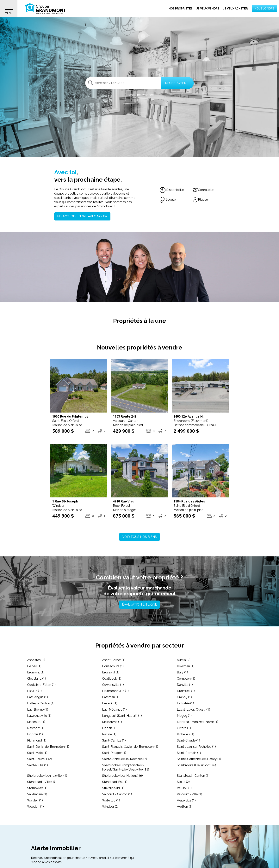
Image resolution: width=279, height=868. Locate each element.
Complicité (203, 190)
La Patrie (185, 703)
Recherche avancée (139, 95)
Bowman (186, 666)
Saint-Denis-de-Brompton (48, 747)
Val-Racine (37, 794)
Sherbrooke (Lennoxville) (47, 776)
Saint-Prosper (114, 753)
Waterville (186, 800)
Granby (184, 697)
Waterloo (111, 800)
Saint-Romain (189, 753)
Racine (109, 734)
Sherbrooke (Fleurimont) (196, 765)
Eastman (111, 697)
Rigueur (201, 199)
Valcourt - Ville (189, 794)
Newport (36, 728)
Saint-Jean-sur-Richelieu (196, 747)
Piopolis (35, 734)
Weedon (35, 807)
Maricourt (36, 722)
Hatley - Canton (41, 703)
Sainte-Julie (37, 765)
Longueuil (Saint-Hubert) (122, 716)
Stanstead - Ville (41, 782)
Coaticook (112, 679)
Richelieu (186, 734)
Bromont (36, 672)
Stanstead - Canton (193, 776)
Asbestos (36, 660)
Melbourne (112, 722)
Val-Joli (184, 788)
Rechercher (176, 83)
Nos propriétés (181, 9)
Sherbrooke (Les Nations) (122, 776)
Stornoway (37, 788)
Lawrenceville (39, 716)
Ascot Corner (114, 660)
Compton (186, 679)
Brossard (111, 672)
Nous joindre (264, 9)
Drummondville (115, 691)
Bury (182, 672)
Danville (185, 685)
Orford (184, 728)
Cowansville (113, 685)
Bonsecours (113, 666)
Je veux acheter (236, 9)
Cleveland (37, 679)
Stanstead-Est (115, 782)
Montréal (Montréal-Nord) (198, 722)
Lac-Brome (38, 710)
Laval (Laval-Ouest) (193, 710)
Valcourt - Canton (117, 794)
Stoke (183, 782)
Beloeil (34, 666)
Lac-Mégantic (114, 710)
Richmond (37, 740)
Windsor (110, 807)
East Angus (37, 697)
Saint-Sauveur (39, 759)
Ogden (109, 728)
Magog (184, 716)
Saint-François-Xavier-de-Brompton (130, 747)
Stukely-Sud (113, 788)
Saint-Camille (114, 740)
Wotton (185, 807)
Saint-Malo (37, 753)
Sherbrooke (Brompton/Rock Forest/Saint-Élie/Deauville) (126, 767)
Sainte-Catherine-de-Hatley (199, 759)
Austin (184, 660)
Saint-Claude (188, 740)
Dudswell (186, 691)
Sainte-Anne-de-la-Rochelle (125, 759)
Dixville (34, 691)
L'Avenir (110, 703)
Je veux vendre (208, 9)
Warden (35, 800)
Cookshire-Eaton (41, 685)
